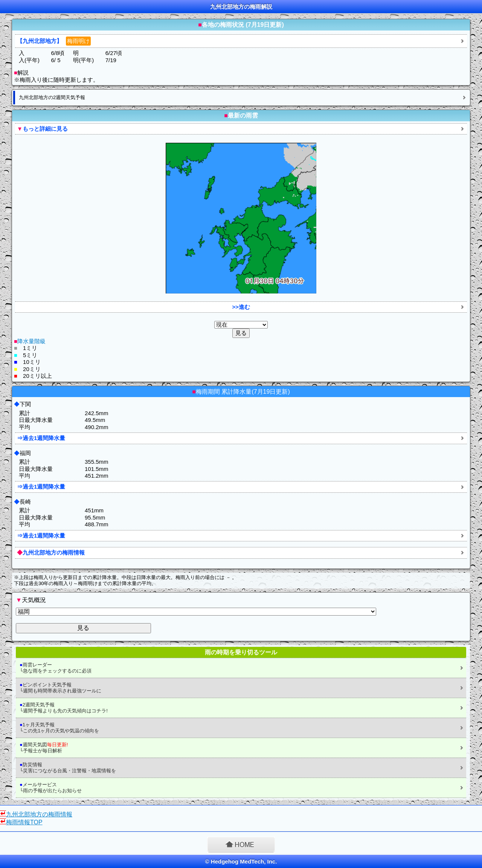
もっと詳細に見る (42, 129)
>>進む (241, 307)
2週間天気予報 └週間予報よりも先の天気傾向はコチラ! (64, 708)
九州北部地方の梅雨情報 (51, 552)
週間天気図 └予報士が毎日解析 (44, 748)
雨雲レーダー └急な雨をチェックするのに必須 (56, 668)
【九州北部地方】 (54, 41)
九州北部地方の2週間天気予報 (52, 97)
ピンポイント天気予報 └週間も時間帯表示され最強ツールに (60, 688)
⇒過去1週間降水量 (41, 438)
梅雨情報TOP (24, 822)
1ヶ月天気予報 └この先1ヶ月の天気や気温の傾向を (59, 728)
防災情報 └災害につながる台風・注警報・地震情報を (68, 768)
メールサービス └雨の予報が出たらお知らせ (51, 788)
